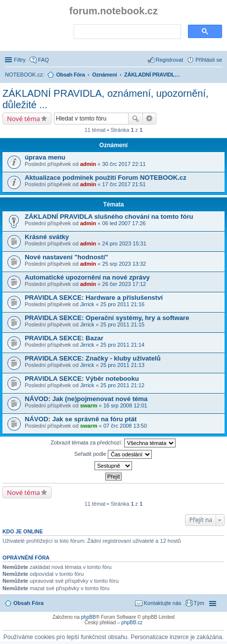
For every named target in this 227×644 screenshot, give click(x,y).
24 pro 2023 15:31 (124, 243)
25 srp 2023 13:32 (124, 264)
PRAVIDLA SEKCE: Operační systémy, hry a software (107, 318)
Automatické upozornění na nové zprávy (87, 277)
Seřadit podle (113, 454)
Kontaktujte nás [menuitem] (163, 603)
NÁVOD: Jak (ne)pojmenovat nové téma (86, 399)
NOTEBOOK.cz (24, 75)
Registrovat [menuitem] (170, 60)
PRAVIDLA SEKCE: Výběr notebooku (82, 379)
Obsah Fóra (28, 603)
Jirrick (87, 304)
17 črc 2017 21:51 (124, 184)
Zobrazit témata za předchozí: (113, 443)
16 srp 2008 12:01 (125, 405)
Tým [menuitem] (199, 603)
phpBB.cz (132, 623)
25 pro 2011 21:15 (122, 324)
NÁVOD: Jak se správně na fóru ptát (81, 419)
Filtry (20, 60)
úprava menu (45, 157)
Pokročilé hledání (150, 119)
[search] (126, 32)
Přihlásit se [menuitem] (209, 60)
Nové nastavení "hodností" (67, 257)
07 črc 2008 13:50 (125, 426)
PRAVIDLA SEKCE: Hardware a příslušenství (94, 298)
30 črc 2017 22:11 (124, 164)
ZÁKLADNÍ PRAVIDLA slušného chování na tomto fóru (109, 217)
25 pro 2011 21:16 (122, 304)
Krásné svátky (47, 237)
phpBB (89, 617)
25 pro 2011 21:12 (122, 385)
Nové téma (23, 119)
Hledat (136, 119)
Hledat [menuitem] (218, 76)
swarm (89, 405)
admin (88, 164)
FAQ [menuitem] (44, 60)
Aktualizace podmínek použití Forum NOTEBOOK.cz (106, 178)
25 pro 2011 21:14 (122, 345)
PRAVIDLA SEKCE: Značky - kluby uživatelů (93, 358)
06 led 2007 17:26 (124, 223)
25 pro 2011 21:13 (122, 365)
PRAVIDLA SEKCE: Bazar (64, 338)
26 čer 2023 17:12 (124, 284)
